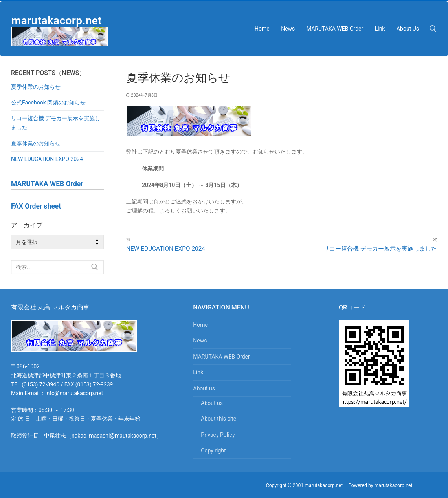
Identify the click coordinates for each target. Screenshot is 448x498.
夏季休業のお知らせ (36, 87)
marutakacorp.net (57, 21)
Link (198, 372)
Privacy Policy (218, 435)
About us (205, 388)
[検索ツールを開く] (433, 29)
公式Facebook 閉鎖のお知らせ (48, 103)
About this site (218, 419)
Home (200, 325)
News (200, 341)
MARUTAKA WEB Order (221, 357)
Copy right (213, 450)
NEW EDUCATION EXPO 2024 (47, 159)
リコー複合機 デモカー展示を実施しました (56, 123)
